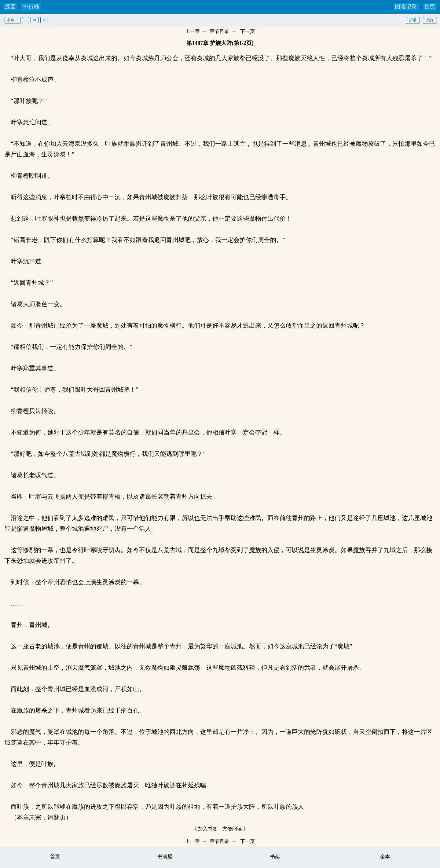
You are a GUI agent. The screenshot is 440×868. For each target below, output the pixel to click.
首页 (430, 7)
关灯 (430, 20)
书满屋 (165, 857)
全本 (385, 857)
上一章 (193, 31)
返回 (10, 7)
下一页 (248, 31)
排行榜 (31, 7)
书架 (275, 857)
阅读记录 (406, 7)
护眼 (413, 20)
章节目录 (219, 31)
